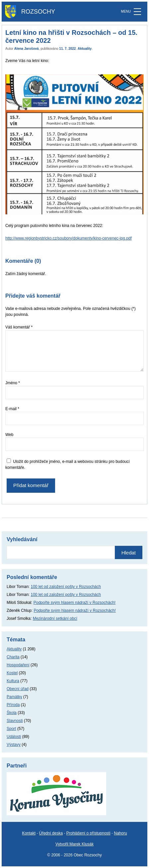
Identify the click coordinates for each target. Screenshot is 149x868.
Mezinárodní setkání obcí (55, 618)
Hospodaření (18, 665)
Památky (14, 697)
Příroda (13, 705)
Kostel (12, 673)
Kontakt (29, 833)
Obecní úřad (18, 689)
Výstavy (14, 745)
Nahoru (120, 833)
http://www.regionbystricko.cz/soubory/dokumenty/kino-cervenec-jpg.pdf (69, 238)
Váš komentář (19, 327)
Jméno (13, 383)
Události (14, 737)
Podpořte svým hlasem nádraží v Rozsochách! (74, 603)
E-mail (12, 409)
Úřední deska (51, 833)
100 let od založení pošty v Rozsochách (66, 587)
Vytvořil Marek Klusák (74, 844)
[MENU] (137, 12)
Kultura (13, 681)
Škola (12, 713)
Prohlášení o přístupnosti (88, 833)
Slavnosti (15, 721)
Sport (11, 729)
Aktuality (85, 49)
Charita (13, 657)
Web (9, 435)
